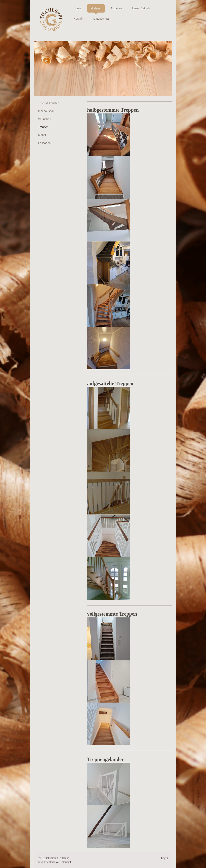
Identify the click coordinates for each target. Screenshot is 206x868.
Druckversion (48, 858)
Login (165, 858)
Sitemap (65, 858)
